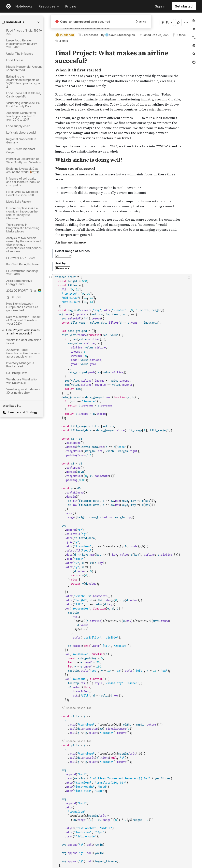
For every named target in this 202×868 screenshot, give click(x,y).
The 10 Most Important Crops (21, 151)
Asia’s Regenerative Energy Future (19, 282)
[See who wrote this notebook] (118, 35)
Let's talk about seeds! (21, 132)
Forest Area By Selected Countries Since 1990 (22, 193)
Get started (184, 6)
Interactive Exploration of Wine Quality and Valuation (24, 160)
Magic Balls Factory (19, 202)
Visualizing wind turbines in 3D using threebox (24, 391)
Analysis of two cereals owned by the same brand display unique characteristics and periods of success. (24, 245)
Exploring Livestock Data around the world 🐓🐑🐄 (23, 170)
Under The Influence (20, 54)
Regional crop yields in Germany (21, 141)
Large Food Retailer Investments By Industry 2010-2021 (22, 44)
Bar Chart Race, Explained (23, 264)
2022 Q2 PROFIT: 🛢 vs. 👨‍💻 (24, 291)
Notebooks (24, 6)
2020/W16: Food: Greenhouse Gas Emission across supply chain (23, 353)
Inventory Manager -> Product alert (20, 365)
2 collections (88, 35)
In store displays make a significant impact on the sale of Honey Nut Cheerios (22, 213)
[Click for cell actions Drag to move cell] (50, 420)
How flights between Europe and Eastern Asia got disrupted (22, 307)
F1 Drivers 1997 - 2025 (21, 258)
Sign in (160, 6)
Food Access (15, 60)
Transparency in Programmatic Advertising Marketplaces (23, 228)
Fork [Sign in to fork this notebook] (167, 22)
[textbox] (123, 420)
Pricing (71, 6)
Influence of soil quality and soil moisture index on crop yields (23, 182)
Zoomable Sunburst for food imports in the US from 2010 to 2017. (21, 116)
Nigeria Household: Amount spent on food (24, 68)
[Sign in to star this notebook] (178, 22)
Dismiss (141, 21)
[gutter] (37, 420)
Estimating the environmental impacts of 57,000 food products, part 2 (24, 81)
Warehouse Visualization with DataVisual (22, 381)
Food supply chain (18, 126)
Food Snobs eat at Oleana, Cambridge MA (24, 95)
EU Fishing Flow (16, 373)
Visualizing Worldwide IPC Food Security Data (23, 105)
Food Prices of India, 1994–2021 (24, 32)
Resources (49, 6)
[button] (51, 48)
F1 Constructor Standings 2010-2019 (22, 272)
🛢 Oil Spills (14, 297)
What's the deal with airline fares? (24, 342)
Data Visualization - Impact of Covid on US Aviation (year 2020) (23, 320)
